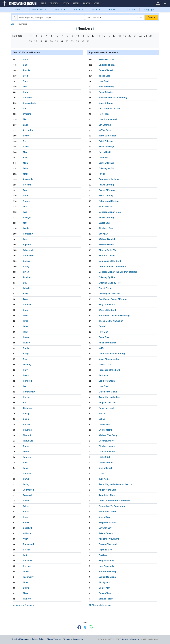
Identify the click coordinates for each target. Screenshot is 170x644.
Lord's (26, 228)
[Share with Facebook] (79, 627)
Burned (27, 424)
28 (46, 41)
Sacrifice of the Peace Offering (114, 315)
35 (83, 41)
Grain (26, 572)
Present (27, 185)
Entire (26, 446)
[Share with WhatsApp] (91, 627)
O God (102, 473)
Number (27, 305)
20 (130, 36)
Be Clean (103, 375)
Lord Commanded (108, 119)
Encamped (28, 544)
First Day (103, 332)
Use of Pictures (54, 639)
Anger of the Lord (108, 490)
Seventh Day (105, 528)
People (26, 70)
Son (25, 108)
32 (67, 41)
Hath (25, 92)
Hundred (27, 381)
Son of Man (104, 588)
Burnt (26, 512)
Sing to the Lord (107, 305)
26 (35, 41)
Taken (26, 506)
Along (26, 266)
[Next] (94, 29)
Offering (27, 114)
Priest (26, 522)
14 (98, 36)
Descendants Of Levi (109, 108)
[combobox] (115, 17)
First (25, 321)
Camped (27, 473)
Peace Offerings (107, 190)
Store (96, 4)
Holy (25, 370)
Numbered (28, 256)
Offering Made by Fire (110, 283)
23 (145, 36)
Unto (25, 59)
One (25, 87)
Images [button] (76, 4)
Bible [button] (44, 4)
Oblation (27, 408)
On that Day (105, 365)
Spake (26, 419)
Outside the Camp (108, 392)
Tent (25, 190)
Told (25, 207)
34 (77, 41)
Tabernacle (28, 250)
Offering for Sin (106, 168)
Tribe (25, 168)
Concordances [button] (37, 10)
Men (25, 119)
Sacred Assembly (108, 572)
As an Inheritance (108, 343)
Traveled (27, 495)
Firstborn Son (106, 228)
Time (25, 582)
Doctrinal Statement (20, 639)
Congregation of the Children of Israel (118, 272)
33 (72, 41)
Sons (26, 81)
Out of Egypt (105, 288)
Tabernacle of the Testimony (113, 98)
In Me (101, 348)
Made (26, 174)
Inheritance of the (108, 512)
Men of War (104, 517)
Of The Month (106, 430)
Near (25, 359)
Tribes (26, 452)
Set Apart (103, 234)
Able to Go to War (108, 250)
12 (88, 36)
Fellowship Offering (109, 201)
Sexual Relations (107, 577)
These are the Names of (111, 321)
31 (62, 41)
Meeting (27, 365)
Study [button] (66, 4)
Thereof (27, 435)
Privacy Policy (38, 639)
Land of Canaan (107, 381)
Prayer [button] (87, 4)
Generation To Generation (112, 506)
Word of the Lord (107, 310)
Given (26, 272)
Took (25, 468)
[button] (158, 3)
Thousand (28, 441)
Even (25, 158)
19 (125, 36)
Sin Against (104, 582)
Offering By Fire (107, 277)
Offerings (28, 288)
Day (25, 283)
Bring (26, 354)
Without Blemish (107, 239)
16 (109, 36)
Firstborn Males (107, 446)
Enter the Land (106, 408)
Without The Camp (108, 435)
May (25, 152)
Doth (25, 310)
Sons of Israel (106, 70)
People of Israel (107, 59)
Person (27, 550)
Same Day (104, 337)
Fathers (27, 599)
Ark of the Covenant (109, 539)
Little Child (104, 457)
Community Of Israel (109, 179)
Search (151, 17)
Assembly (28, 179)
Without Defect (106, 245)
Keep (26, 517)
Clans (26, 337)
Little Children (106, 463)
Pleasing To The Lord (109, 294)
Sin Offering (105, 125)
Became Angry (106, 441)
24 (151, 36)
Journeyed (28, 490)
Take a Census (106, 533)
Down (26, 588)
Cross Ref (130, 10)
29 (51, 41)
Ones (26, 239)
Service (27, 566)
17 (114, 36)
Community (29, 392)
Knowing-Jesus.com (131, 639)
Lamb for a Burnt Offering (112, 354)
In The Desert (105, 130)
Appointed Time (107, 495)
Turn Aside (104, 479)
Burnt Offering (106, 92)
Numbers (17, 36)
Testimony (28, 577)
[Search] (51, 17)
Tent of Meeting (106, 87)
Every (26, 136)
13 (93, 36)
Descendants (30, 103)
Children (27, 98)
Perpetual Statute (107, 522)
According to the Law (110, 397)
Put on (102, 174)
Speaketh (28, 528)
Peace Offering (106, 185)
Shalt (26, 463)
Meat (25, 593)
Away (26, 539)
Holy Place (104, 114)
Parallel (113, 10)
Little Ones (104, 424)
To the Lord (104, 76)
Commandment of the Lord (112, 266)
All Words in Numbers (23, 605)
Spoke (26, 348)
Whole (26, 501)
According (28, 130)
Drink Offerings (106, 163)
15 (104, 36)
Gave (26, 299)
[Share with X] (85, 628)
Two (25, 212)
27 (41, 41)
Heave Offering (106, 217)
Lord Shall (104, 386)
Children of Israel (107, 65)
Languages (149, 10)
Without (27, 533)
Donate (67, 639)
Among (27, 201)
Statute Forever (106, 599)
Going (26, 484)
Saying (26, 261)
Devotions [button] (55, 4)
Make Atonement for (109, 359)
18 (119, 36)
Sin (25, 403)
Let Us (102, 419)
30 (56, 41)
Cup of (102, 326)
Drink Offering (106, 141)
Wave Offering (106, 196)
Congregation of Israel (110, 212)
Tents (26, 332)
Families (27, 277)
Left (25, 555)
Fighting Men (105, 550)
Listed (26, 315)
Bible (18, 10)
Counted (27, 430)
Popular (96, 10)
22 (140, 36)
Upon (26, 196)
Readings (79, 10)
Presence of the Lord (109, 370)
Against (27, 245)
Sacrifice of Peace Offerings (113, 299)
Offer (25, 326)
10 (77, 36)
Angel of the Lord (107, 403)
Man (25, 223)
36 (88, 41)
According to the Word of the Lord (116, 484)
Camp (26, 479)
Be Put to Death (107, 256)
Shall (25, 65)
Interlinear (60, 10)
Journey (27, 457)
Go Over (103, 555)
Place (26, 147)
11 (83, 36)
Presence (28, 561)
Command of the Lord (110, 261)
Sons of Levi (105, 593)
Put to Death (105, 152)
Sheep (26, 414)
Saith (26, 294)
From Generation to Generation (114, 501)
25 (30, 41)
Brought (27, 217)
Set (25, 141)
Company (28, 234)
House (26, 397)
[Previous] (76, 29)
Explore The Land (108, 544)
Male (25, 163)
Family (26, 343)
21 (135, 36)
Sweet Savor (105, 223)
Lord (25, 76)
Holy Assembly (106, 561)
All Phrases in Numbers (100, 605)
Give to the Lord (107, 452)
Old (25, 386)
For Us (102, 414)
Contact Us (78, 639)
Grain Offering (106, 103)
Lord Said (104, 81)
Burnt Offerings (107, 147)
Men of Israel (105, 468)
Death (26, 375)
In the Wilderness (107, 136)
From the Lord (106, 207)
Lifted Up (103, 158)
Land (25, 125)
